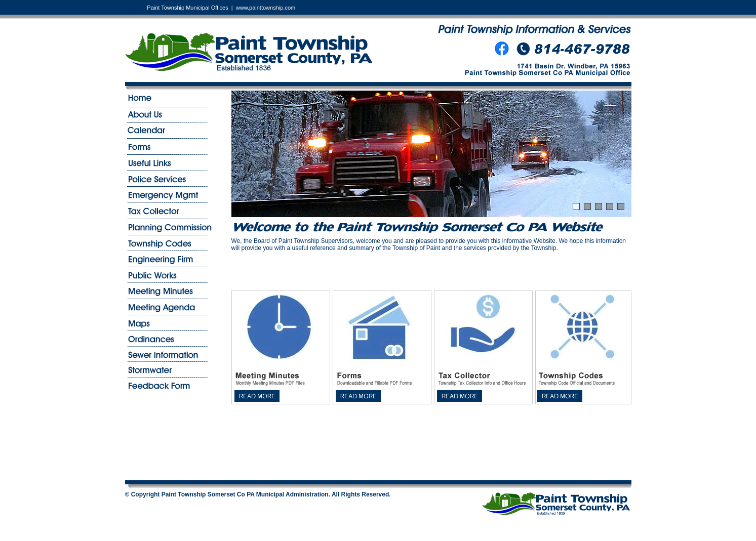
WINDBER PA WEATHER (431, 442)
